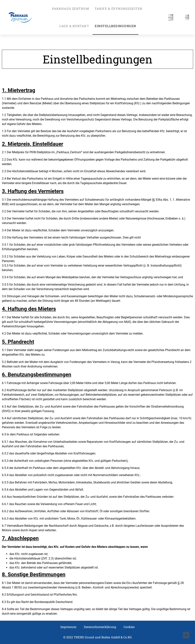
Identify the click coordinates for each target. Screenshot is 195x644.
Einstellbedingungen (115, 26)
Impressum (68, 627)
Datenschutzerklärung (100, 627)
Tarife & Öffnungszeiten (118, 9)
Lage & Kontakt (74, 26)
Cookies (129, 627)
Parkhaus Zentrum (71, 9)
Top (186, 635)
